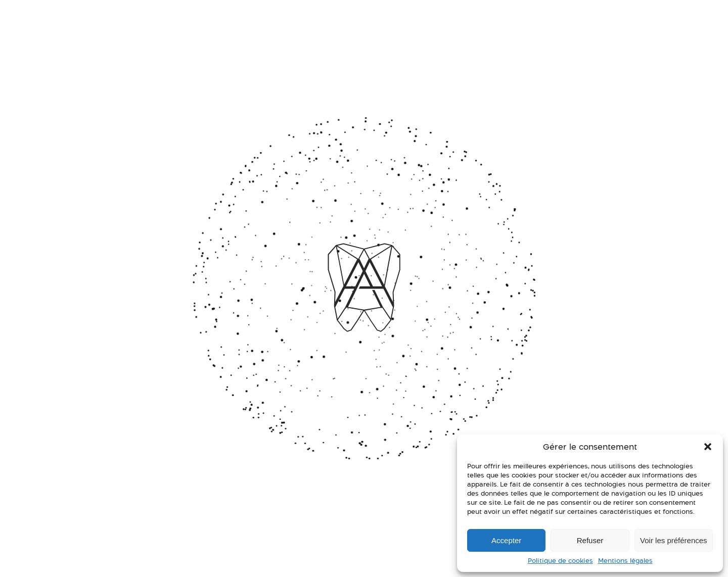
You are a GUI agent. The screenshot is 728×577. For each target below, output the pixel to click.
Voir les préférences (674, 540)
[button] (708, 447)
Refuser (590, 540)
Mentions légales (625, 561)
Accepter (506, 540)
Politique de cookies (560, 561)
